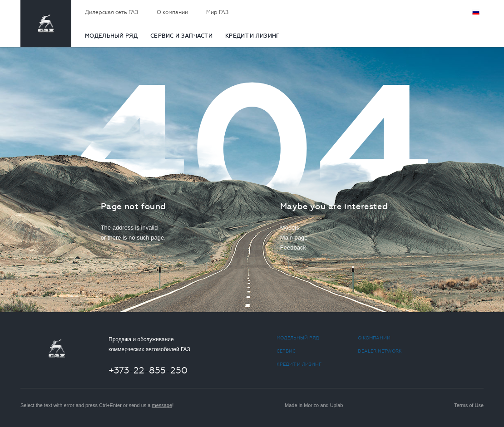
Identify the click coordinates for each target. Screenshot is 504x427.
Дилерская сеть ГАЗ (112, 12)
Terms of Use (469, 405)
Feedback (293, 248)
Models (290, 228)
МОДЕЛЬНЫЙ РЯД (111, 36)
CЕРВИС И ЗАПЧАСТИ (181, 36)
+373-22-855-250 (148, 370)
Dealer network (380, 351)
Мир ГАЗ (217, 12)
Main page (294, 238)
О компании (172, 12)
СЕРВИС (286, 351)
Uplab (337, 405)
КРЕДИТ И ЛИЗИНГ (252, 36)
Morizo (311, 405)
